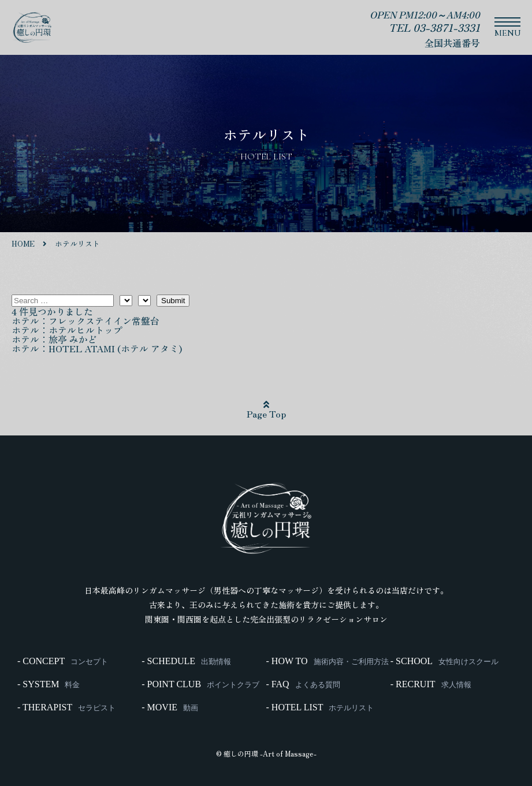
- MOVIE (170, 707)
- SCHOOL (444, 661)
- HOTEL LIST (320, 707)
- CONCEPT (63, 661)
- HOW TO (328, 661)
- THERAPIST (66, 707)
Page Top (266, 410)
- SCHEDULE (186, 661)
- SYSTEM (49, 684)
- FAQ (303, 684)
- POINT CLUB (200, 684)
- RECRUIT (431, 684)
